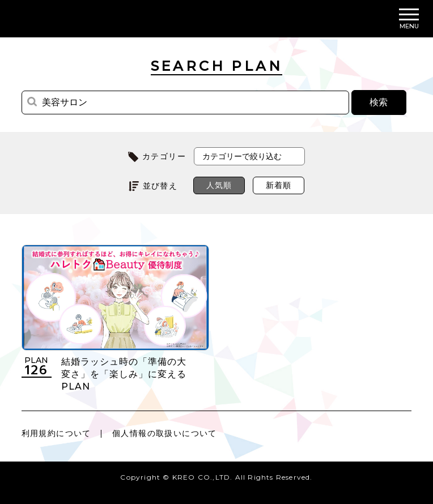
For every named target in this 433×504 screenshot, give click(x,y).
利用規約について (56, 433)
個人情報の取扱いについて (165, 433)
